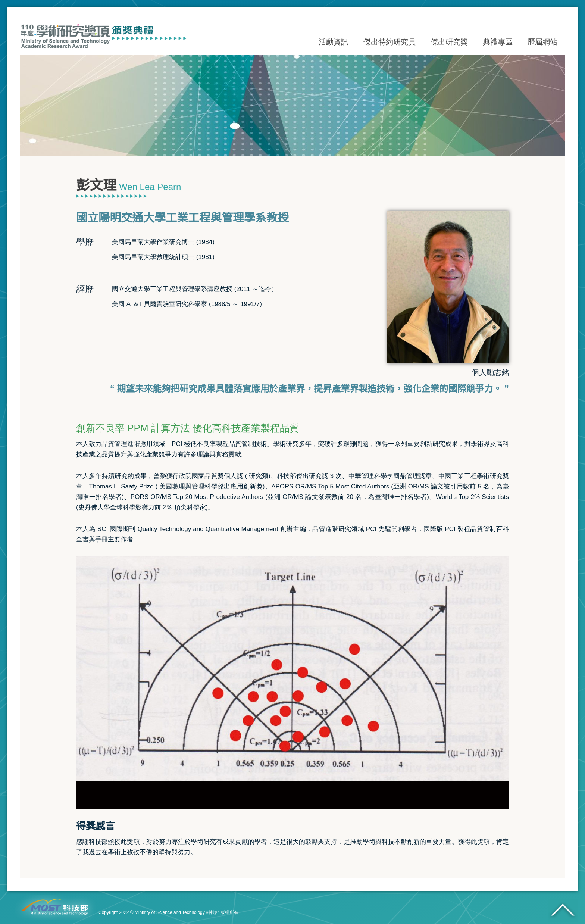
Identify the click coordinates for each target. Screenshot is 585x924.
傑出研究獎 (449, 42)
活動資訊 (334, 42)
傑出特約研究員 (390, 42)
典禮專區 (498, 42)
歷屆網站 (542, 42)
